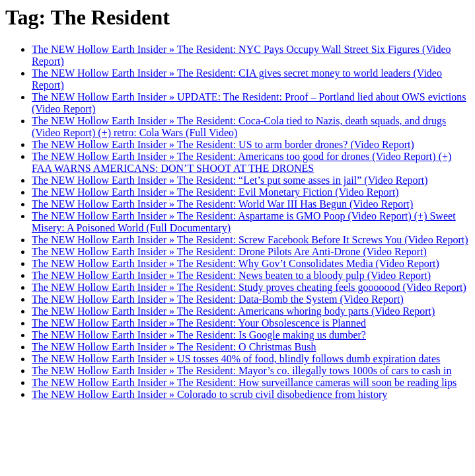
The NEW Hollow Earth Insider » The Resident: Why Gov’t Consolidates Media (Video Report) (236, 263)
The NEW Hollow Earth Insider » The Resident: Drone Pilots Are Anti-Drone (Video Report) (229, 252)
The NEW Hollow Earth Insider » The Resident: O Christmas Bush (174, 347)
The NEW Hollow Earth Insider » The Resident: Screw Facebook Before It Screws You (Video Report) (250, 240)
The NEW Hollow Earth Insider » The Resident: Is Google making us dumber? (199, 335)
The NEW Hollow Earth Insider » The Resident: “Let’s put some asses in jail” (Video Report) (230, 180)
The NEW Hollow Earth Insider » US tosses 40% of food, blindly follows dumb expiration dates (236, 359)
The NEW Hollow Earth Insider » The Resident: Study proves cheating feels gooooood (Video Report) (249, 287)
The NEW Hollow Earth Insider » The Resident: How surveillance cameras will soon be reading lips (244, 382)
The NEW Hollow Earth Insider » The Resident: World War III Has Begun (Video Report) (222, 204)
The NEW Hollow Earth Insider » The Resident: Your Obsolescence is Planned (199, 323)
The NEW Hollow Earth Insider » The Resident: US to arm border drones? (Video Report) (223, 144)
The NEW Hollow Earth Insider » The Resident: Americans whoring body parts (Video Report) (233, 311)
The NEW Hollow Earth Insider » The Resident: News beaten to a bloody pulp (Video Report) (231, 275)
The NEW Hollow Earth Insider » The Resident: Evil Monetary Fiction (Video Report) (215, 192)
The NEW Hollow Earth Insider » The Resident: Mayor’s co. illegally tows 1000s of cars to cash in (241, 371)
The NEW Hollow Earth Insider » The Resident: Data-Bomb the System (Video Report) (218, 299)
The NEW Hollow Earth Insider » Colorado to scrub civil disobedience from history (209, 394)
